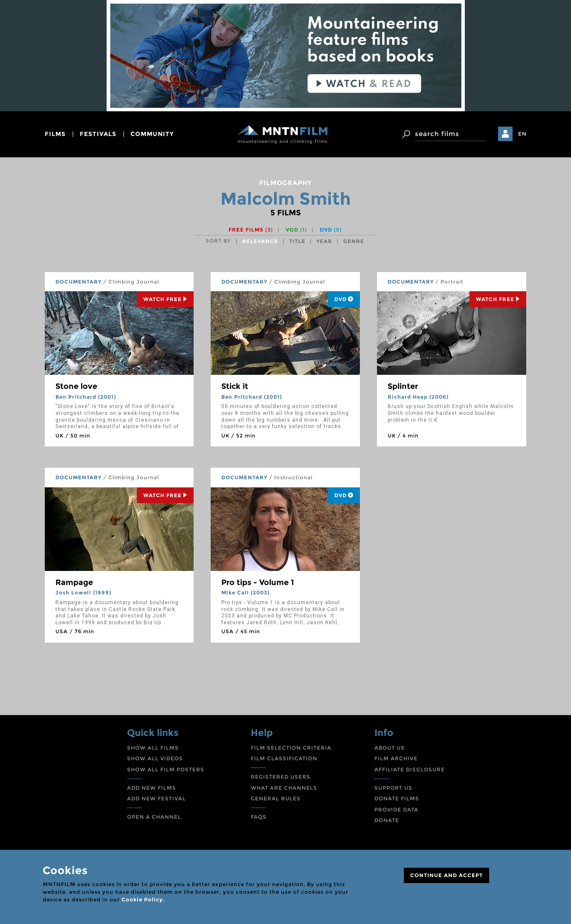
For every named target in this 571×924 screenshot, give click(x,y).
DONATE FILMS (397, 798)
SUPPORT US (393, 788)
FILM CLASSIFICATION (284, 758)
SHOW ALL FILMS (153, 748)
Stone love (76, 386)
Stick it (235, 386)
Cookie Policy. (143, 899)
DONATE (387, 820)
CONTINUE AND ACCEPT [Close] (446, 875)
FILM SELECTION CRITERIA (291, 748)
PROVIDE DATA (396, 810)
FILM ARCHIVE (396, 758)
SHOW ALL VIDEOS (155, 758)
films (55, 134)
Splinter (403, 386)
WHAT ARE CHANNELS (284, 788)
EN (522, 134)
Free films (251, 230)
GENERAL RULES (276, 798)
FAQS (259, 817)
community (152, 134)
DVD (331, 230)
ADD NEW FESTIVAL (157, 798)
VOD (296, 230)
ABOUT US (390, 748)
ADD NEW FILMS (152, 788)
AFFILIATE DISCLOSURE (410, 769)
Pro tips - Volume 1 (258, 582)
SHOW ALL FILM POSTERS (166, 769)
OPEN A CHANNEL (154, 817)
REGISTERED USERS (281, 777)
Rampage (74, 582)
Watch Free (165, 299)
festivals (98, 134)
